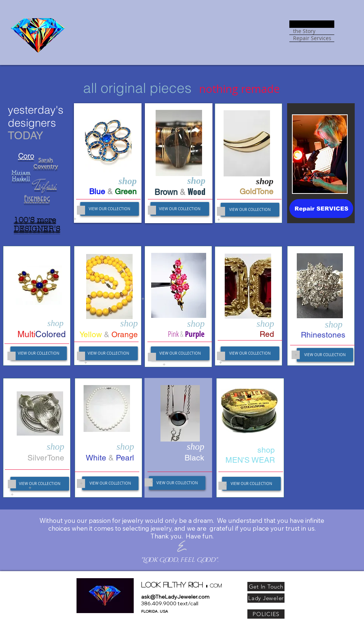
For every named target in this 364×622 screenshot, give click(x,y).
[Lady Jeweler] (266, 598)
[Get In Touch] (266, 587)
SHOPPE (303, 24)
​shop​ (266, 450)
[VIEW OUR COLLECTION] (110, 209)
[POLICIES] (266, 614)
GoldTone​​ (256, 191)
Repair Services (312, 38)
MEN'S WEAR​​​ (250, 460)
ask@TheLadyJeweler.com (175, 597)
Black (194, 458)
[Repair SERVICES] (321, 209)
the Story (304, 31)
